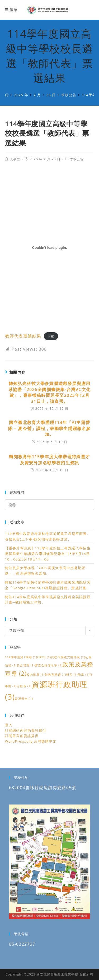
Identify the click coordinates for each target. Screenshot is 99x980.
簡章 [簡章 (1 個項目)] (84, 675)
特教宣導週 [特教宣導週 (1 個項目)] (56, 675)
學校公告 (77, 159)
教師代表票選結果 (23, 336)
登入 (9, 725)
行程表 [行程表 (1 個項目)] (24, 686)
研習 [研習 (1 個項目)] (72, 675)
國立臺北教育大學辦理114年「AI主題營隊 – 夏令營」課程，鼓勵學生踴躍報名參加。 (49, 428)
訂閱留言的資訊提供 (22, 736)
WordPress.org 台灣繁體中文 (31, 741)
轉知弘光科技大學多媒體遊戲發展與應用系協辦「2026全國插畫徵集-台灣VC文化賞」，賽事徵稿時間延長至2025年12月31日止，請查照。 (49, 392)
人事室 (15, 159)
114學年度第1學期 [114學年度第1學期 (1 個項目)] (21, 657)
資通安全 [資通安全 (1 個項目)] (24, 699)
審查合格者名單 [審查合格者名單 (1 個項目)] (49, 665)
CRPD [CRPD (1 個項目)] (44, 657)
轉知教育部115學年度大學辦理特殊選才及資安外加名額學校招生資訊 (49, 460)
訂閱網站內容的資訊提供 (26, 730)
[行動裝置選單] (11, 10)
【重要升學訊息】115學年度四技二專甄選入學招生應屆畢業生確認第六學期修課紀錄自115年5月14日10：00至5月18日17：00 (48, 554)
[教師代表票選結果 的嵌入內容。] (50, 247)
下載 (51, 336)
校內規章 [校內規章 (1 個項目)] (36, 675)
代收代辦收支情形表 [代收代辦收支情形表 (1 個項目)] (68, 657)
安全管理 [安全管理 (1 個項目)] (26, 665)
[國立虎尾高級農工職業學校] (7, 95)
